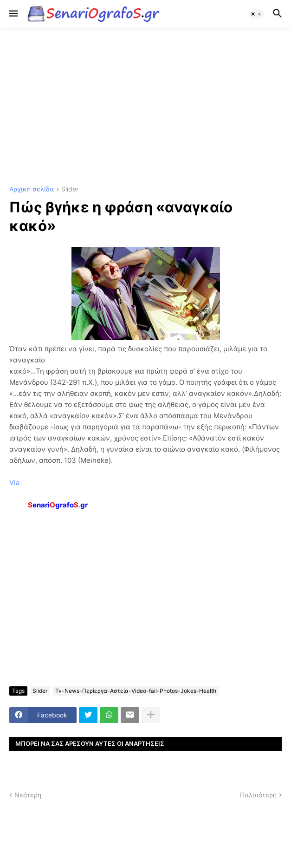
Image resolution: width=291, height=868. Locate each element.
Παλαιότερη (258, 795)
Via (14, 483)
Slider (70, 189)
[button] (13, 14)
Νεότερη (28, 795)
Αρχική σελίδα (32, 189)
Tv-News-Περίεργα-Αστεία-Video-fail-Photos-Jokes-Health (136, 691)
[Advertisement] (145, 107)
